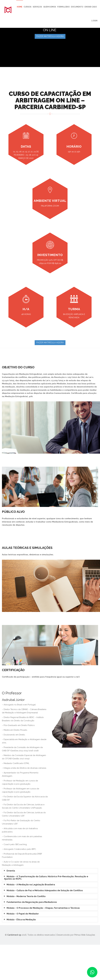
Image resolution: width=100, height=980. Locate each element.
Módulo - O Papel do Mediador (23, 914)
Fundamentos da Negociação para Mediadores (32, 902)
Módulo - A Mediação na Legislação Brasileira (31, 885)
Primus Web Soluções (85, 935)
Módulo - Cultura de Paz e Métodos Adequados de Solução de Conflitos (45, 890)
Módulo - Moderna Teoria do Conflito (26, 896)
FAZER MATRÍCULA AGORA (50, 36)
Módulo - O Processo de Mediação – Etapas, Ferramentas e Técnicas (43, 908)
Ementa (11, 871)
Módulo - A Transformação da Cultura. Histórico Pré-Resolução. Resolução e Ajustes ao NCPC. (46, 878)
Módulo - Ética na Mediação (21, 920)
